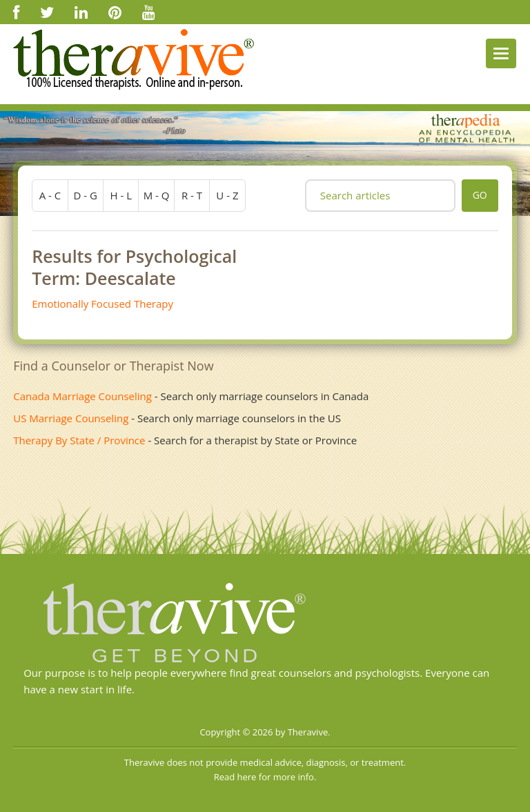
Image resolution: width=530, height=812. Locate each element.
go (480, 195)
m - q (157, 195)
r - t (192, 195)
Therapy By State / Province (79, 440)
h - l (121, 195)
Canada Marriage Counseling (82, 396)
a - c (50, 195)
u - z (227, 195)
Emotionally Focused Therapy (102, 304)
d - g (86, 195)
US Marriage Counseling (71, 418)
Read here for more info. (265, 777)
